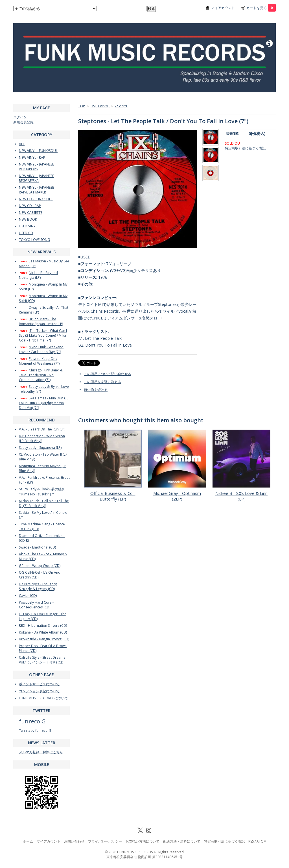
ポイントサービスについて (39, 684)
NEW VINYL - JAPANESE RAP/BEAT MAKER (36, 190)
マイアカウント (223, 8)
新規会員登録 (23, 122)
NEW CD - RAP (30, 206)
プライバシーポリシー (105, 841)
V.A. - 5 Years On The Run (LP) (42, 429)
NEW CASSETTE (31, 213)
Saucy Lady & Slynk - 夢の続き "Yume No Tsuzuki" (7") (42, 492)
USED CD (26, 233)
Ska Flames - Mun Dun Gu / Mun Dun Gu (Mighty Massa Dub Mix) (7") (44, 403)
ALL (22, 144)
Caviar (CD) (28, 596)
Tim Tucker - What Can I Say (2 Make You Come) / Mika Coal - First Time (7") (43, 335)
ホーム (28, 841)
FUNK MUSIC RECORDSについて (43, 698)
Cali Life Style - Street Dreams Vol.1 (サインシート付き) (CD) (42, 660)
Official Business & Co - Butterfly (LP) (113, 496)
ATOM (261, 841)
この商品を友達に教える (102, 382)
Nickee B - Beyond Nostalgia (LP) (38, 275)
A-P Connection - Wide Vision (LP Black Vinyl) (42, 438)
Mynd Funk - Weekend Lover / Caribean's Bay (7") (41, 349)
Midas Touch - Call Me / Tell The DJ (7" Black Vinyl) (44, 503)
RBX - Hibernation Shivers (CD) (43, 626)
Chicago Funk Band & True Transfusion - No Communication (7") (41, 375)
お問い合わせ (74, 841)
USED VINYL (100, 106)
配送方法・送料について (182, 841)
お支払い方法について (143, 841)
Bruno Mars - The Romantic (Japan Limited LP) (41, 321)
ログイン (20, 117)
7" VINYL (121, 106)
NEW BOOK (28, 219)
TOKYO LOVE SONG (34, 240)
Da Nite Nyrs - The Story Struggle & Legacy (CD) (38, 586)
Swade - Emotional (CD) (37, 547)
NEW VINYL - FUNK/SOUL (38, 151)
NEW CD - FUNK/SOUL (36, 199)
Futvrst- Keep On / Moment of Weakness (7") (39, 361)
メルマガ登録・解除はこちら (41, 752)
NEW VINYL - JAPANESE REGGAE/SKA (36, 178)
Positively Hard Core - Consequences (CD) (36, 605)
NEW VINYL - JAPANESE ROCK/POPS (36, 167)
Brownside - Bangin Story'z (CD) (44, 639)
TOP (82, 106)
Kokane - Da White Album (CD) (43, 632)
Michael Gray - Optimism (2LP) (177, 496)
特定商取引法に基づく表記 (245, 148)
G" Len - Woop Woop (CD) (40, 566)
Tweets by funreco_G (35, 730)
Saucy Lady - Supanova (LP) (40, 448)
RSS (251, 841)
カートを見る (261, 8)
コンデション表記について (39, 691)
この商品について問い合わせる (108, 374)
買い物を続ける (96, 390)
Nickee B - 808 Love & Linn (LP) (241, 496)
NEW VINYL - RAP (32, 157)
